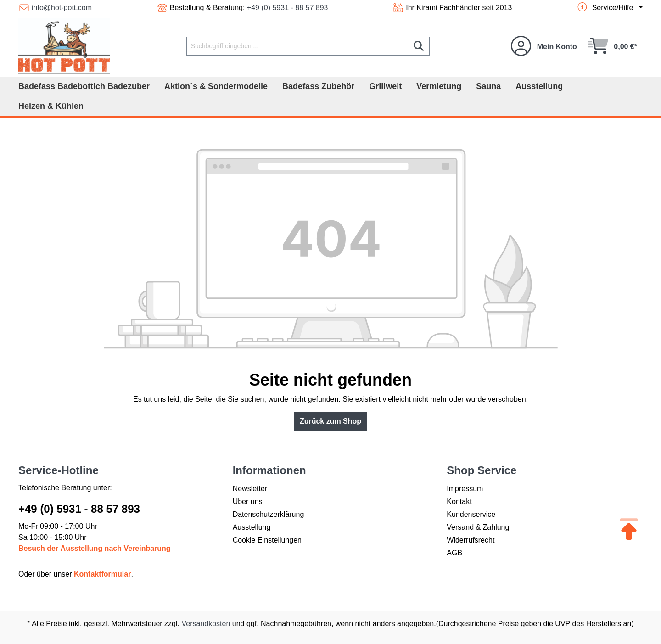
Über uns (248, 501)
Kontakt (459, 501)
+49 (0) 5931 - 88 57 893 (288, 8)
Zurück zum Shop (330, 421)
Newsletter (250, 489)
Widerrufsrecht (471, 540)
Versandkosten (206, 624)
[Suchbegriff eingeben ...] (297, 46)
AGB (454, 553)
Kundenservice (471, 514)
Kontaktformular (102, 574)
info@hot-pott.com (62, 8)
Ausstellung (252, 527)
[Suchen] (419, 46)
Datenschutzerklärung (269, 514)
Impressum (465, 489)
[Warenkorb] (613, 46)
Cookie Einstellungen (267, 540)
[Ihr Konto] (544, 46)
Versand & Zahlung (478, 527)
